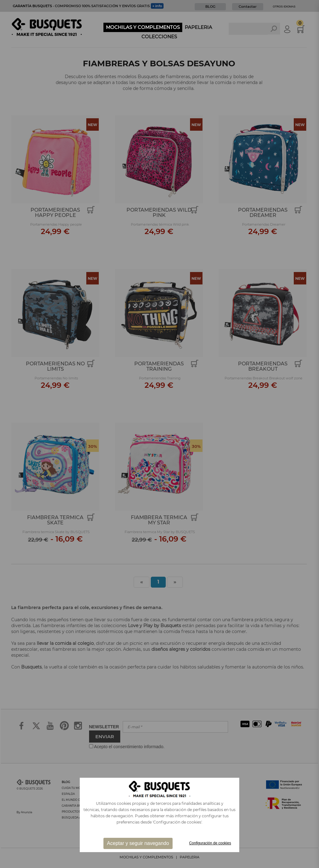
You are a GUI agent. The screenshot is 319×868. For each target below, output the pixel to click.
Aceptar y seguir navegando (138, 843)
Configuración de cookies (210, 843)
